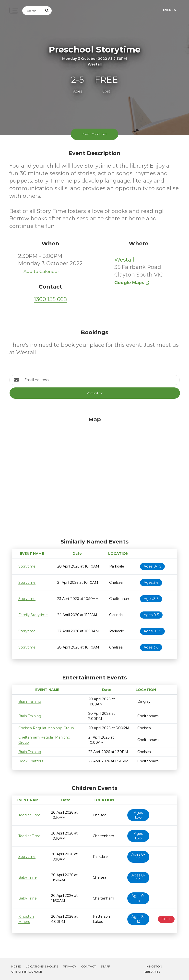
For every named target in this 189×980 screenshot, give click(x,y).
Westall (124, 260)
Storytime (27, 566)
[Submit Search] (47, 11)
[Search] (33, 11)
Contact (89, 966)
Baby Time (28, 877)
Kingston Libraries (153, 969)
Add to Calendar (39, 271)
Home (16, 966)
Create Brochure (27, 972)
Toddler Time (29, 815)
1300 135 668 (50, 299)
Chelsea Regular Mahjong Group (46, 728)
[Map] (94, 476)
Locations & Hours (42, 966)
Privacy (70, 966)
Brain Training (30, 702)
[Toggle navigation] (14, 10)
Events (169, 10)
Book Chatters (31, 761)
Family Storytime (33, 615)
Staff (105, 966)
